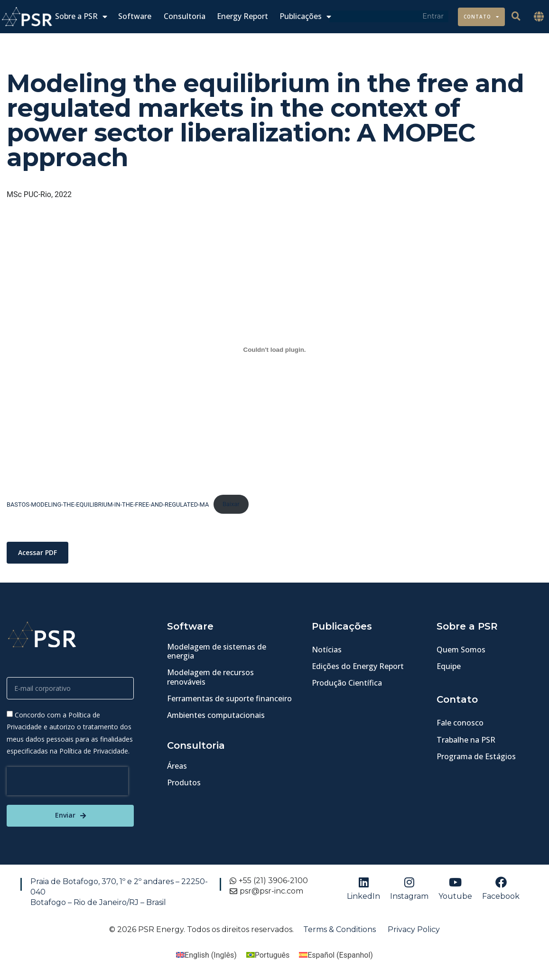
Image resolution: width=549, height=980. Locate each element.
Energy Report (242, 16)
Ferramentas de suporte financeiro (229, 698)
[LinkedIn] (363, 882)
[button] (539, 17)
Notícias (327, 650)
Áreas (177, 766)
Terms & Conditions (340, 929)
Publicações (305, 16)
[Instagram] (409, 882)
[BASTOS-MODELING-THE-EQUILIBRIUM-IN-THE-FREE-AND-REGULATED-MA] (274, 349)
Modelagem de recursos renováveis (210, 677)
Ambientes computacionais (216, 715)
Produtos (184, 783)
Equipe (449, 666)
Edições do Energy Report (358, 666)
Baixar (231, 504)
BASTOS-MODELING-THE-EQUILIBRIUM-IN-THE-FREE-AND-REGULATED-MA (108, 504)
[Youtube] (456, 882)
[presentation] (67, 781)
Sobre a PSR (81, 16)
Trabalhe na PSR (466, 740)
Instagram (409, 896)
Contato (481, 17)
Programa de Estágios (476, 756)
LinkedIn (363, 896)
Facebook (501, 896)
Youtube (455, 896)
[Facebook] (501, 882)
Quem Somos (461, 650)
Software (135, 16)
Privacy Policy (414, 929)
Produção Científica (347, 683)
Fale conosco (460, 723)
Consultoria (185, 16)
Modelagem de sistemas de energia (217, 651)
